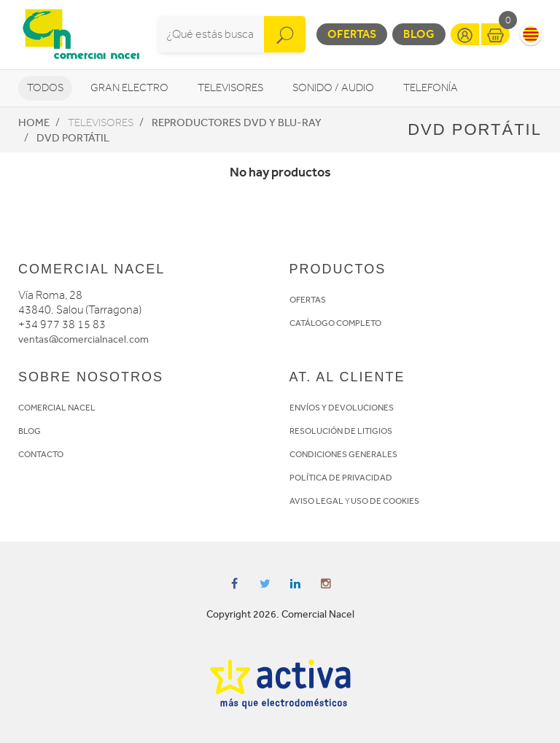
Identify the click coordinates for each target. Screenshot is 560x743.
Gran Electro (129, 88)
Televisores (230, 88)
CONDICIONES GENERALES (343, 454)
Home (34, 122)
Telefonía (431, 88)
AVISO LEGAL (316, 501)
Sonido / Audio (333, 88)
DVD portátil (73, 138)
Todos (45, 88)
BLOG (30, 431)
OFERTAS (308, 300)
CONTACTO (41, 454)
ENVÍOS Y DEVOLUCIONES (342, 408)
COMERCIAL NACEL (57, 408)
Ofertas (352, 34)
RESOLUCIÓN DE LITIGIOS (341, 431)
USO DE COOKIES (385, 501)
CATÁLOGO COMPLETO (335, 323)
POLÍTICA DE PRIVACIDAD (341, 478)
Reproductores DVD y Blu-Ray (237, 122)
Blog (419, 34)
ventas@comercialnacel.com (83, 339)
